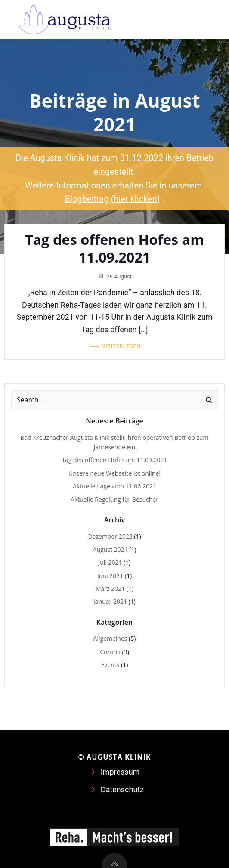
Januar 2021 (110, 601)
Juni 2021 (110, 576)
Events (110, 665)
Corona (110, 652)
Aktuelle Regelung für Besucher (114, 499)
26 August (114, 276)
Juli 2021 (110, 562)
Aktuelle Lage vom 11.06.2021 (114, 486)
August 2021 (110, 549)
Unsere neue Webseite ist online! (114, 473)
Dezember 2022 (110, 536)
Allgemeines (110, 638)
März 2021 (110, 588)
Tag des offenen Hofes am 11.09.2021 (114, 460)
